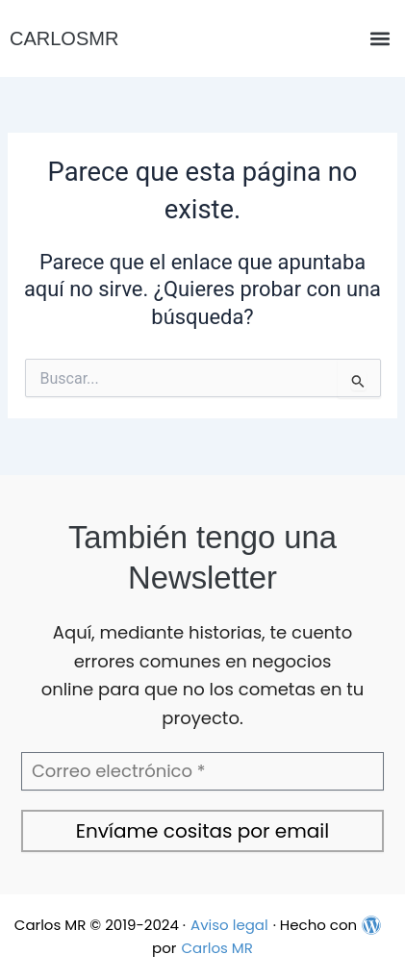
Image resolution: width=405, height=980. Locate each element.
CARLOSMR (64, 38)
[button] (380, 39)
